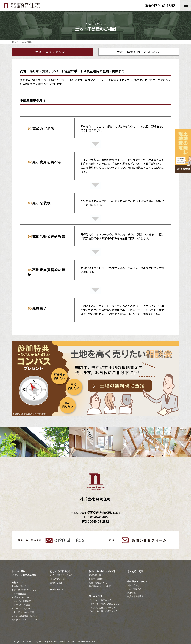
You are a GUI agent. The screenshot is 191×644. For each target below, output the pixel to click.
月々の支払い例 (57, 579)
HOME (15, 42)
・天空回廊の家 (19, 594)
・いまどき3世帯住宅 (21, 601)
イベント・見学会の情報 (24, 575)
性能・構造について (98, 583)
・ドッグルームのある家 (23, 612)
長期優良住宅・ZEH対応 (100, 586)
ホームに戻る (18, 571)
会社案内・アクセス (137, 582)
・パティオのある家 (21, 609)
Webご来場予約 (134, 589)
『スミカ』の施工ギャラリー (102, 600)
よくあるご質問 (135, 571)
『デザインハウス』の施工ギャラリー (106, 604)
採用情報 (131, 593)
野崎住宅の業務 (96, 579)
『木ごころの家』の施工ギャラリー (105, 611)
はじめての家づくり (60, 571)
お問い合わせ (134, 585)
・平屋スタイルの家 (21, 605)
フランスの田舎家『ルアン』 (25, 616)
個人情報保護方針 (136, 596)
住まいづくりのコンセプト (102, 571)
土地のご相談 (56, 583)
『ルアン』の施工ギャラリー (102, 608)
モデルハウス (57, 590)
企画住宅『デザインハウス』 (25, 590)
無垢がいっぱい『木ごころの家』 (27, 620)
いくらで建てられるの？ (61, 575)
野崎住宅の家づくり (98, 575)
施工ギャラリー (97, 596)
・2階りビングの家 (20, 597)
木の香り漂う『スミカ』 (23, 586)
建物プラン (17, 582)
